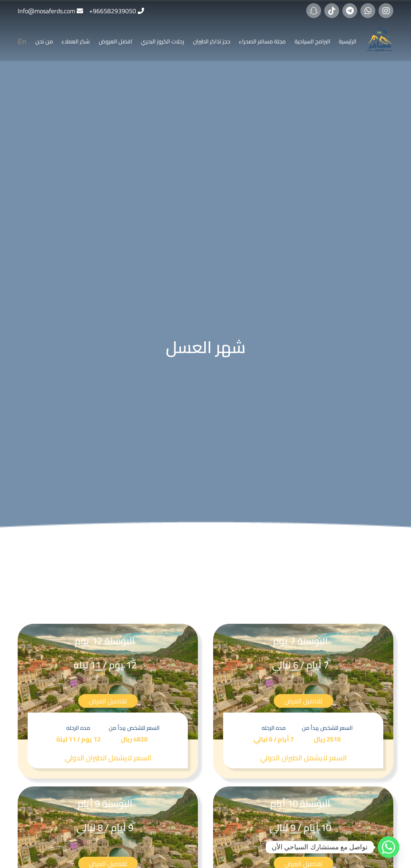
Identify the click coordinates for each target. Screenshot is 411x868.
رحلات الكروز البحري (163, 41)
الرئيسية (348, 41)
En (22, 41)
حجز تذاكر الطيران (212, 41)
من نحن (44, 41)
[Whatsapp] (389, 847)
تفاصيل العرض (303, 701)
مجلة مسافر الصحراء (262, 41)
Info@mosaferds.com (46, 11)
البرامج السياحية (312, 41)
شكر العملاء (76, 41)
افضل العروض (116, 41)
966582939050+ (113, 11)
